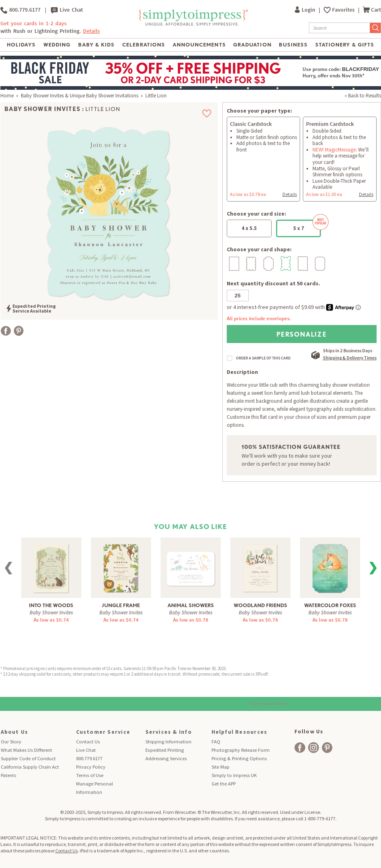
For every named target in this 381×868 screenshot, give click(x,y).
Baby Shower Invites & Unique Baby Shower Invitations (80, 96)
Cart (372, 10)
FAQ (216, 742)
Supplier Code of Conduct (28, 758)
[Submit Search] (375, 28)
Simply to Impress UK (234, 775)
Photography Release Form (241, 750)
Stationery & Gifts (345, 45)
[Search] (340, 28)
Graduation (252, 45)
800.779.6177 (20, 10)
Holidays (21, 45)
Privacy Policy (91, 767)
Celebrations (144, 45)
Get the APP (224, 784)
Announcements (199, 45)
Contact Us (88, 742)
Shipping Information (168, 742)
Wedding (57, 45)
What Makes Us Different (26, 750)
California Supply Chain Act (30, 767)
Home (7, 96)
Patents (8, 775)
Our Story (11, 742)
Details (91, 31)
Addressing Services (166, 758)
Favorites (344, 10)
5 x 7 (307, 226)
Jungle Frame (121, 605)
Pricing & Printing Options (239, 758)
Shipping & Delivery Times (350, 358)
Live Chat (67, 10)
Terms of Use (90, 775)
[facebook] (300, 748)
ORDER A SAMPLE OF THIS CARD (263, 358)
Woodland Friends (260, 605)
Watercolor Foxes (330, 605)
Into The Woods (51, 605)
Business (293, 45)
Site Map (221, 767)
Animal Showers (191, 605)
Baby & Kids (96, 45)
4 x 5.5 (249, 228)
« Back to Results (363, 96)
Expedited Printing (165, 750)
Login (306, 10)
